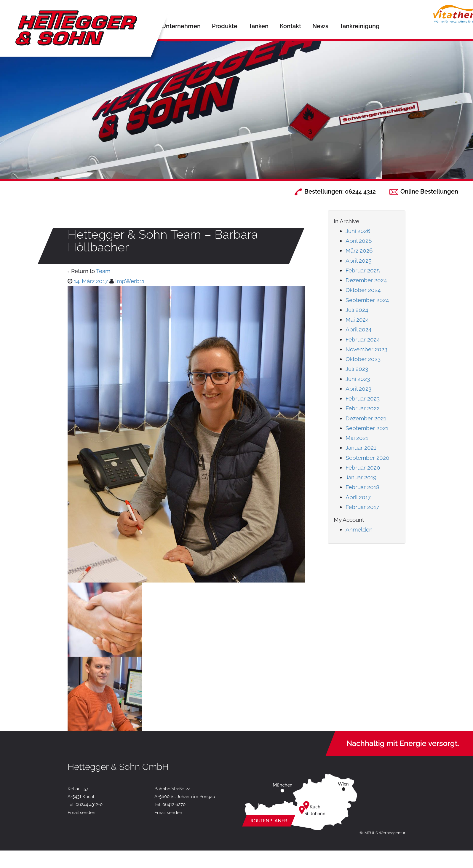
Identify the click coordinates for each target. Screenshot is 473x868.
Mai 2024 (357, 320)
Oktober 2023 (363, 359)
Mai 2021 (357, 438)
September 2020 (367, 458)
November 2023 (366, 349)
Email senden (82, 813)
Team (103, 271)
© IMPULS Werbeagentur (382, 833)
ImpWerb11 (130, 281)
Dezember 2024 (366, 280)
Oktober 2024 (363, 290)
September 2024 (367, 300)
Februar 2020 (363, 467)
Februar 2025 (363, 270)
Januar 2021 (361, 448)
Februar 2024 (363, 339)
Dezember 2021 (366, 418)
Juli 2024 (357, 310)
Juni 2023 (358, 379)
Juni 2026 (358, 231)
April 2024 (358, 329)
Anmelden (359, 529)
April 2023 (358, 389)
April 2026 (359, 241)
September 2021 (367, 428)
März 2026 (359, 250)
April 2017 (358, 497)
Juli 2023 (357, 369)
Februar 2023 (363, 398)
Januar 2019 (361, 477)
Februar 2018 (362, 487)
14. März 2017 (91, 281)
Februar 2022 (363, 408)
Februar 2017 (362, 507)
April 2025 (358, 261)
